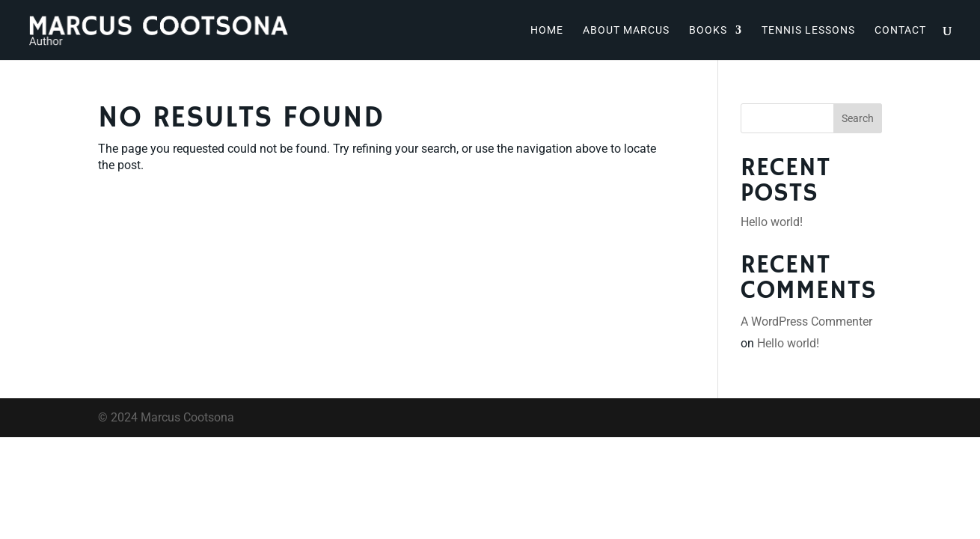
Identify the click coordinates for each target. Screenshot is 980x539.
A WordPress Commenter (806, 322)
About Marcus (626, 30)
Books (708, 30)
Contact (900, 30)
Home (547, 30)
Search (858, 118)
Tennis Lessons (808, 30)
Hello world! (772, 222)
